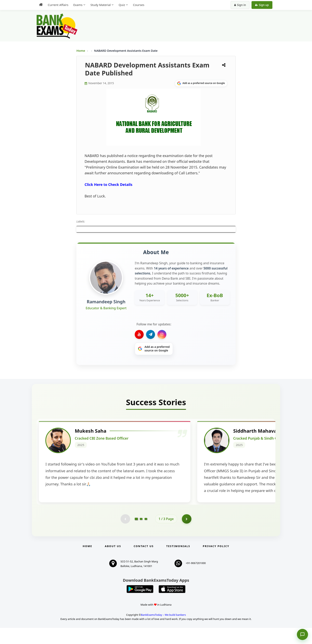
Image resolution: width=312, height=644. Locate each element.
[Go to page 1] (136, 535)
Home (81, 51)
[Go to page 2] (141, 535)
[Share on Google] (201, 83)
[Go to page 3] (146, 535)
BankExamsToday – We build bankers (163, 631)
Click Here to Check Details (108, 184)
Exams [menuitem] (78, 5)
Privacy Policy (216, 562)
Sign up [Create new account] (262, 5)
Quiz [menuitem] (122, 5)
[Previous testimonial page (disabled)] (125, 535)
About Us (113, 562)
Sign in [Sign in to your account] (240, 5)
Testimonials (178, 562)
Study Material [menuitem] (100, 5)
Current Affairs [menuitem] (58, 5)
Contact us (144, 562)
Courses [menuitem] (139, 5)
